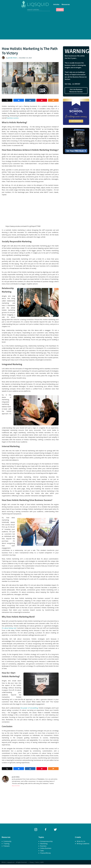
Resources (66, 4)
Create (60, 10)
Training (6, 844)
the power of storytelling (29, 708)
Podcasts (7, 846)
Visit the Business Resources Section (76, 91)
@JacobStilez (16, 786)
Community (7, 841)
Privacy (32, 862)
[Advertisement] (46, 26)
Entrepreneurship (46, 841)
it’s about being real (9, 628)
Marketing (44, 844)
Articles (56, 4)
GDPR (42, 862)
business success (13, 118)
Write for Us (81, 841)
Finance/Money (45, 853)
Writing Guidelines (83, 844)
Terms (37, 862)
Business (43, 846)
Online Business (46, 848)
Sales (42, 851)
